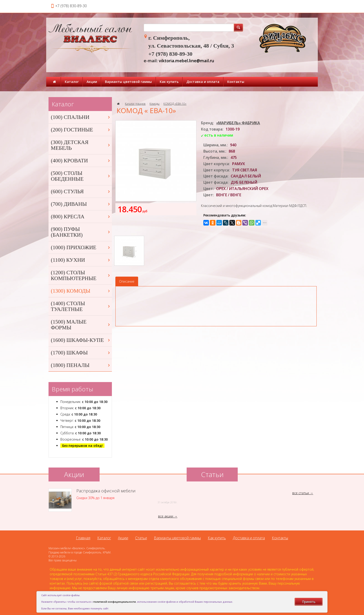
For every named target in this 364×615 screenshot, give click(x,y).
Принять (309, 602)
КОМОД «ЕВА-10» (175, 104)
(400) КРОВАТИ (81, 161)
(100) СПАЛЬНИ (81, 117)
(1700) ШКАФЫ (81, 353)
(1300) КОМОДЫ (81, 291)
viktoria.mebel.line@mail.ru (186, 61)
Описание (127, 281)
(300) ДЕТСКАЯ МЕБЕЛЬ (81, 145)
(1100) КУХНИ (81, 260)
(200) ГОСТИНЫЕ (81, 130)
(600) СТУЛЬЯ (81, 191)
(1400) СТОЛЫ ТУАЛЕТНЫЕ (81, 306)
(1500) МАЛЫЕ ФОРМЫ (81, 325)
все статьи (301, 493)
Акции (92, 82)
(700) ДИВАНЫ (81, 204)
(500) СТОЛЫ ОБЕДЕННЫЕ (81, 176)
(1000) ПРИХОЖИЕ (81, 247)
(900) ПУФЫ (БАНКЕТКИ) (81, 232)
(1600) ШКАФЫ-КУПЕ (81, 340)
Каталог (72, 82)
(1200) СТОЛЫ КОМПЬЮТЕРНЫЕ (81, 275)
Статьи (141, 538)
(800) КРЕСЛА (81, 217)
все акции (166, 516)
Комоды (154, 104)
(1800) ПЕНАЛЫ (81, 365)
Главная (83, 538)
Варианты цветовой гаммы (128, 82)
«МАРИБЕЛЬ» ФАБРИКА (238, 123)
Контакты (236, 82)
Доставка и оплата (203, 82)
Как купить (169, 82)
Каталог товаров (135, 104)
